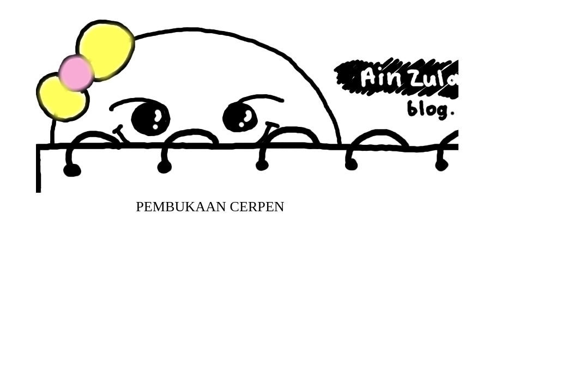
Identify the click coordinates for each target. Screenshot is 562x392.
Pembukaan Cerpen (210, 207)
